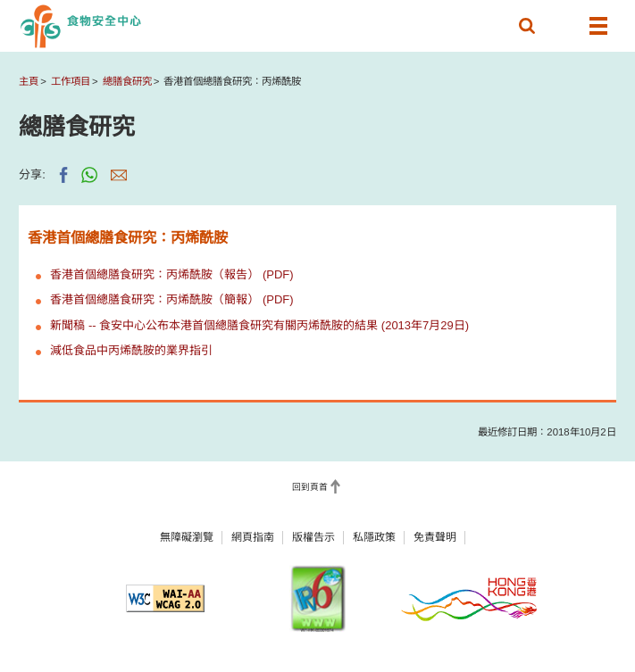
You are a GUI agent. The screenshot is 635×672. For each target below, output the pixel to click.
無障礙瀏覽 (187, 537)
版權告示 (313, 537)
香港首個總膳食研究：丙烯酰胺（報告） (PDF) (171, 274)
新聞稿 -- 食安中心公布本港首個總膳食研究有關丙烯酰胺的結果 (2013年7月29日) (259, 325)
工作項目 (71, 81)
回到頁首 (310, 487)
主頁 (29, 81)
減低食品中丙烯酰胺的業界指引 (131, 350)
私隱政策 (374, 537)
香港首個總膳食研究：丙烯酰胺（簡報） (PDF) (171, 299)
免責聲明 (435, 537)
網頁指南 (253, 537)
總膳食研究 (127, 81)
